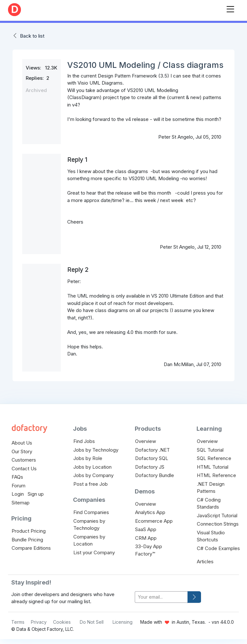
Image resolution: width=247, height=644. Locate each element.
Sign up (36, 494)
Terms (18, 622)
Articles (205, 561)
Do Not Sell (92, 622)
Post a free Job (91, 484)
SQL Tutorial (210, 450)
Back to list (32, 36)
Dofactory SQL (152, 458)
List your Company (94, 552)
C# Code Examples (218, 548)
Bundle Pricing (27, 540)
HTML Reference (216, 475)
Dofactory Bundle (155, 475)
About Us (22, 443)
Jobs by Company (93, 475)
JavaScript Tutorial (217, 515)
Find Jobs (84, 441)
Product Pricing (29, 531)
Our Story (22, 451)
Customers (24, 460)
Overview (146, 441)
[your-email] (161, 597)
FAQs (17, 477)
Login (18, 494)
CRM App (146, 538)
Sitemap (21, 503)
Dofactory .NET (152, 450)
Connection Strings (218, 524)
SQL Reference (214, 458)
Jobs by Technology (96, 450)
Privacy (39, 622)
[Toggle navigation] (230, 8)
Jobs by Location (92, 467)
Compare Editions (31, 548)
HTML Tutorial (213, 467)
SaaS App (146, 529)
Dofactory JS (150, 467)
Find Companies (91, 512)
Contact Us (24, 469)
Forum (18, 486)
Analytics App (150, 512)
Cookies (62, 622)
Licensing (123, 622)
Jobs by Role (88, 458)
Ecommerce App (154, 521)
